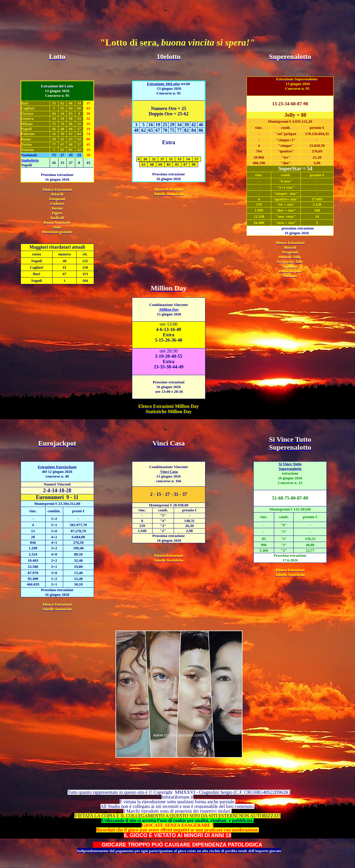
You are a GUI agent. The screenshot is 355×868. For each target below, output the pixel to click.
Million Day (169, 309)
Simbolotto (30, 160)
